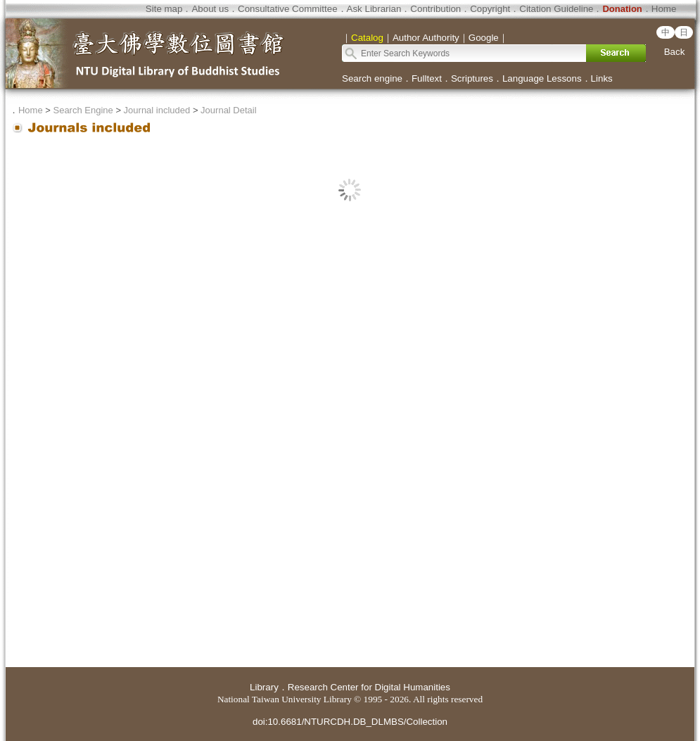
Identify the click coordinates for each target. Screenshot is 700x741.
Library (264, 687)
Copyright (490, 9)
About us (210, 9)
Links (602, 78)
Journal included (157, 110)
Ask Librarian (374, 9)
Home (664, 9)
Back (675, 52)
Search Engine (83, 110)
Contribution (435, 9)
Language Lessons (542, 78)
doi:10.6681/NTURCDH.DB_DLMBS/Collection (350, 722)
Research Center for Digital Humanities (369, 687)
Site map (164, 9)
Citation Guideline (556, 9)
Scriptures (472, 78)
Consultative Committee (287, 9)
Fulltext (427, 78)
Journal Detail (229, 110)
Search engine (372, 78)
